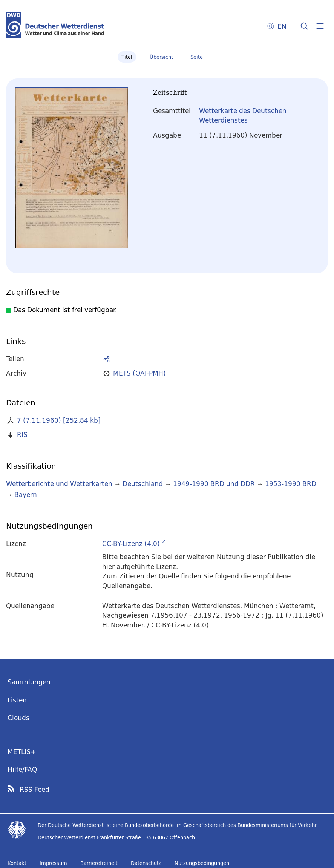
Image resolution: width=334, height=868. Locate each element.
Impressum (53, 863)
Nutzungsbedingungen (202, 863)
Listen (17, 700)
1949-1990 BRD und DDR (214, 484)
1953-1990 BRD (291, 484)
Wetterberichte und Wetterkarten (59, 484)
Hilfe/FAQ (22, 769)
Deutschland (143, 484)
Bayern (26, 495)
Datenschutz (146, 863)
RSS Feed (34, 790)
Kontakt (17, 863)
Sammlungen (29, 682)
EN (282, 26)
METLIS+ (22, 752)
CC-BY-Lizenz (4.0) (131, 544)
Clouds (18, 718)
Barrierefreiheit (99, 863)
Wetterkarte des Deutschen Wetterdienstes (243, 116)
